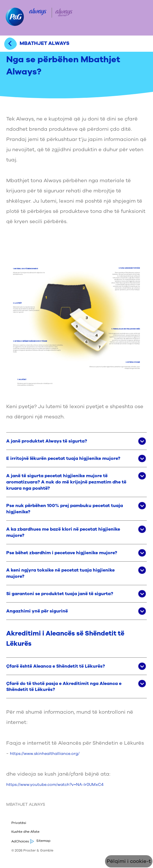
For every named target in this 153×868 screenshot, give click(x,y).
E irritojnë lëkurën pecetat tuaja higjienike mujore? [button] (63, 458)
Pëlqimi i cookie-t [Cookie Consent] (129, 861)
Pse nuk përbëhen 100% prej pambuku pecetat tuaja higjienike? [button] (65, 509)
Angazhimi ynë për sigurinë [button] (37, 611)
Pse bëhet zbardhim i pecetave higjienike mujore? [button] (62, 553)
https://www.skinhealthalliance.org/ (45, 754)
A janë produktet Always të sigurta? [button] (47, 441)
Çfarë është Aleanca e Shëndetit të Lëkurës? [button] (56, 666)
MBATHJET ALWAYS (26, 804)
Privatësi (19, 823)
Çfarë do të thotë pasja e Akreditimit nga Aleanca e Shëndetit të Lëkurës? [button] (64, 687)
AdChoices (22, 841)
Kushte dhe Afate (25, 832)
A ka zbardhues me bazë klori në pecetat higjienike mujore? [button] (63, 532)
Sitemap (43, 841)
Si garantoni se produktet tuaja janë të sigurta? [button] (60, 594)
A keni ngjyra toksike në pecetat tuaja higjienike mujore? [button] (60, 573)
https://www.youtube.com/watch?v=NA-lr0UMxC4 (55, 785)
